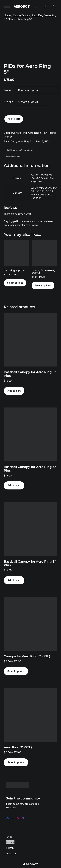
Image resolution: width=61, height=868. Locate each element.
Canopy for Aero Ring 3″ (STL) (27, 656)
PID (44, 133)
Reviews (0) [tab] (13, 156)
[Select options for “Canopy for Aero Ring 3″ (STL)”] (16, 671)
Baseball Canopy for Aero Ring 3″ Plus (30, 563)
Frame (8, 90)
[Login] (45, 7)
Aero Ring (37, 15)
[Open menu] (35, 7)
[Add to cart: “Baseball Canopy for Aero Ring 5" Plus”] (14, 391)
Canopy (8, 102)
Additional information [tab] (19, 150)
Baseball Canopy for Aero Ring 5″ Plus (30, 374)
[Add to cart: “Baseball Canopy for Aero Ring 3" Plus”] (14, 580)
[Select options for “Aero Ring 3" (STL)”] (16, 762)
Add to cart (14, 119)
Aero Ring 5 (35, 133)
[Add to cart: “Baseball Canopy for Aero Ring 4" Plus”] (14, 485)
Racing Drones (21, 15)
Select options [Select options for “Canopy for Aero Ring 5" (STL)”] (43, 285)
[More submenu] (14, 842)
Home (7, 15)
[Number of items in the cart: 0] (54, 7)
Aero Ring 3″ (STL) (18, 747)
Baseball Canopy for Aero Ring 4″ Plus (30, 469)
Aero (13, 141)
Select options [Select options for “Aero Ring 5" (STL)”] (15, 283)
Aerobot (22, 6)
